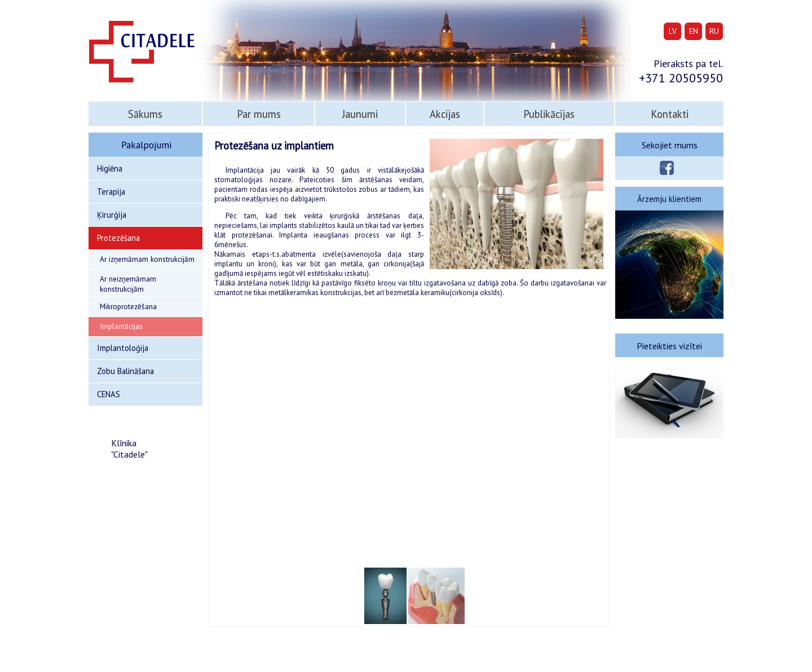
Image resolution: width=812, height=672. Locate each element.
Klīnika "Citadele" (129, 449)
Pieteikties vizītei (669, 346)
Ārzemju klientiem (669, 199)
